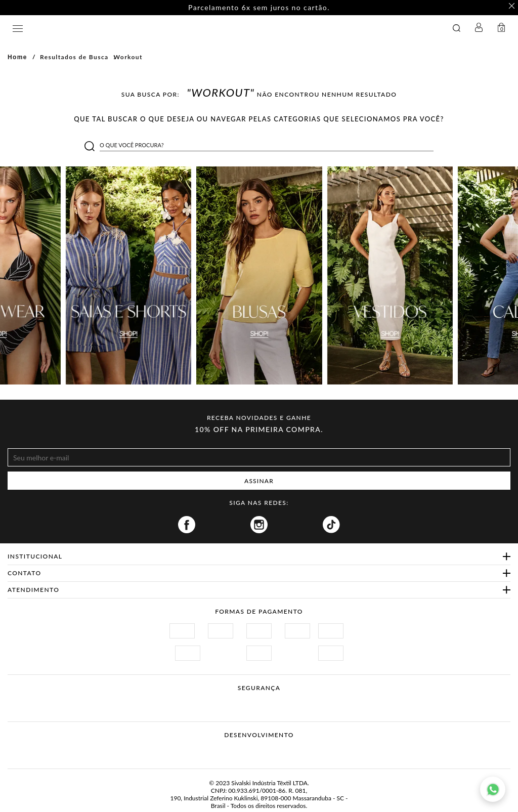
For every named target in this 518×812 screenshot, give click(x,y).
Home (17, 57)
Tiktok (331, 525)
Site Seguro (177, 700)
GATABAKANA (184, 28)
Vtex (240, 751)
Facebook (187, 525)
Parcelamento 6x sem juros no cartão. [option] (259, 8)
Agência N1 (278, 751)
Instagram (259, 525)
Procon (272, 700)
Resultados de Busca (74, 57)
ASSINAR (259, 481)
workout (128, 57)
